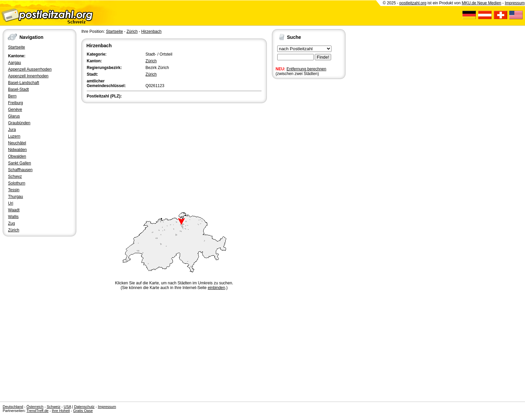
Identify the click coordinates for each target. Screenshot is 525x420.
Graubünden (19, 123)
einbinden (216, 288)
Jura (12, 130)
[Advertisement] (174, 155)
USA (67, 407)
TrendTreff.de (37, 411)
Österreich (35, 407)
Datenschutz (84, 407)
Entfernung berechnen (307, 69)
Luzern (14, 136)
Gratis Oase (83, 411)
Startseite (17, 47)
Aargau (15, 63)
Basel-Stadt (18, 89)
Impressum (515, 3)
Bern (12, 96)
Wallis (13, 217)
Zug (12, 223)
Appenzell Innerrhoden (28, 76)
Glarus (14, 116)
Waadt (14, 210)
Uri (11, 203)
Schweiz (53, 407)
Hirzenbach (152, 31)
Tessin (14, 190)
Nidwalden (17, 150)
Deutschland (13, 407)
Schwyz (15, 177)
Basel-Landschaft (24, 83)
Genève (15, 110)
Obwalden (17, 156)
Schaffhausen (20, 170)
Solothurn (17, 183)
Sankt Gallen (20, 163)
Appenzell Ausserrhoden (30, 69)
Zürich (14, 230)
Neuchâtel (17, 143)
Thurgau (16, 197)
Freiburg (16, 103)
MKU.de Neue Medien (481, 3)
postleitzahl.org (413, 3)
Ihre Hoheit (61, 411)
